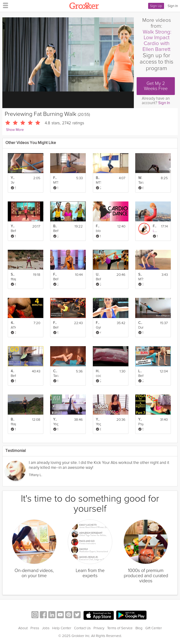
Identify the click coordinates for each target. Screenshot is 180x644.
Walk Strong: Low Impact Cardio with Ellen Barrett (157, 41)
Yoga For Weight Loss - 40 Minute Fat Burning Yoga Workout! (55, 419)
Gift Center (154, 628)
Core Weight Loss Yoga (55, 371)
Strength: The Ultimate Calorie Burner (140, 275)
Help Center (62, 628)
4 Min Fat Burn (13, 323)
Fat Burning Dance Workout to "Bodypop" (98, 226)
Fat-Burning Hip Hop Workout (55, 275)
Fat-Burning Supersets (155, 226)
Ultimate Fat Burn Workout (98, 275)
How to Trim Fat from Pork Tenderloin (98, 371)
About (23, 628)
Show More (15, 130)
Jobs (46, 628)
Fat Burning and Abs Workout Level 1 (55, 323)
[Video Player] (68, 54)
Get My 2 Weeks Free (156, 86)
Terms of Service (120, 628)
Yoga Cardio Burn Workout (13, 226)
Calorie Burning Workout (140, 323)
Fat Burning (55, 178)
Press (35, 628)
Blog (139, 628)
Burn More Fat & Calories (98, 178)
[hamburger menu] (4, 5)
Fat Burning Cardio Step (98, 323)
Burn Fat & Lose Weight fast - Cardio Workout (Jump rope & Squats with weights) (13, 419)
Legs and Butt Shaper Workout (140, 371)
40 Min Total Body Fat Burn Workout (13, 371)
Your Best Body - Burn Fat (13, 178)
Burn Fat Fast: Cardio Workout (55, 226)
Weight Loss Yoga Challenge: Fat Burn (140, 178)
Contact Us (82, 628)
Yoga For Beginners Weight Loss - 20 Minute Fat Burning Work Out (98, 419)
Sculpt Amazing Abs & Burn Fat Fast (13, 275)
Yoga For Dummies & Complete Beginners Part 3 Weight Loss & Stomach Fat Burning (140, 419)
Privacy (99, 628)
